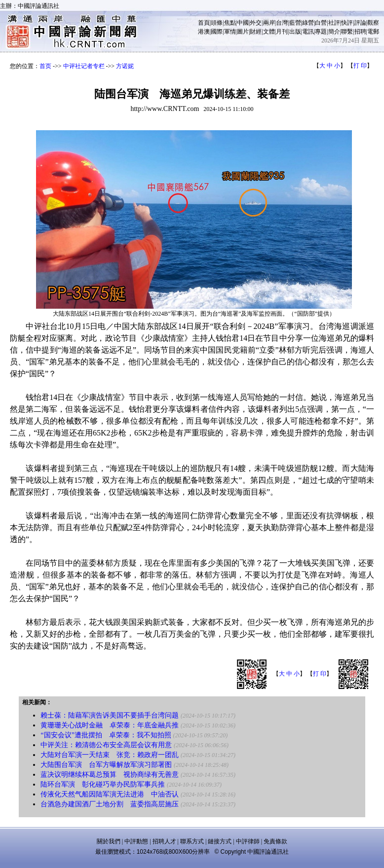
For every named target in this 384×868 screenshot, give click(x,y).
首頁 (204, 23)
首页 (45, 66)
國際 (217, 32)
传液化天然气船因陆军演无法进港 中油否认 (110, 794)
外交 (256, 23)
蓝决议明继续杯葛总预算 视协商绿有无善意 (110, 775)
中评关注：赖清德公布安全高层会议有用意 (106, 745)
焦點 (230, 23)
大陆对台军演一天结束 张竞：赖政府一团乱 (110, 755)
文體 (269, 32)
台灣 (282, 23)
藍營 (295, 23)
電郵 (373, 32)
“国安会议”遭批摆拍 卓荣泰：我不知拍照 (106, 735)
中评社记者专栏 (84, 66)
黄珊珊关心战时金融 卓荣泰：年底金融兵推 (110, 725)
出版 (295, 32)
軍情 (230, 32)
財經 (256, 32)
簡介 (334, 32)
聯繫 (347, 32)
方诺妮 (125, 66)
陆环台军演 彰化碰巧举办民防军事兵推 (103, 784)
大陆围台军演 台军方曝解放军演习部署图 (106, 765)
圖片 (243, 32)
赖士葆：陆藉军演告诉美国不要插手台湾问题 (110, 715)
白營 (321, 23)
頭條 (217, 23)
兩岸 (269, 23)
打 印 (360, 66)
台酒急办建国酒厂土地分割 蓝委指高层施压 (110, 804)
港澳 (204, 32)
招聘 (360, 32)
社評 (334, 23)
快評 (347, 23)
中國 (243, 23)
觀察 (373, 23)
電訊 (308, 32)
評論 (360, 23)
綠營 (308, 23)
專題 (321, 32)
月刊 (282, 32)
